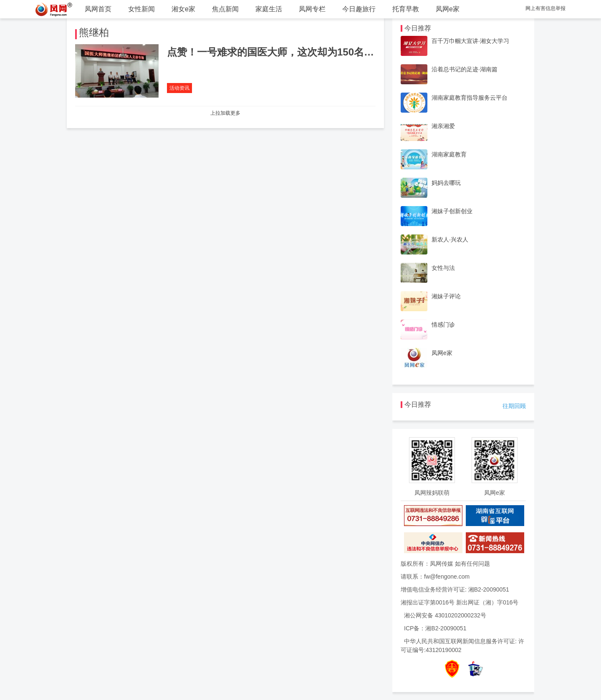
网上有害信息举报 (545, 8)
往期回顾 (514, 406)
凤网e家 (448, 9)
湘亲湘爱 (443, 126)
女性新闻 (141, 9)
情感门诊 (443, 325)
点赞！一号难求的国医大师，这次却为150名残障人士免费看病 (306, 52)
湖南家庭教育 (449, 154)
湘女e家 (183, 9)
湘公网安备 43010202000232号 (445, 615)
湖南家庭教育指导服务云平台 (470, 98)
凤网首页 (98, 9)
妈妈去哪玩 (446, 183)
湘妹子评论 (446, 296)
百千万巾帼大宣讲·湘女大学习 (470, 41)
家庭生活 (269, 9)
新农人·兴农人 (450, 239)
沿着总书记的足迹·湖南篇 (465, 69)
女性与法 (443, 268)
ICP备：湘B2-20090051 (435, 628)
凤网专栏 (312, 9)
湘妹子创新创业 (452, 211)
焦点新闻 (225, 9)
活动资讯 (179, 88)
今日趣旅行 (359, 9)
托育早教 (406, 9)
